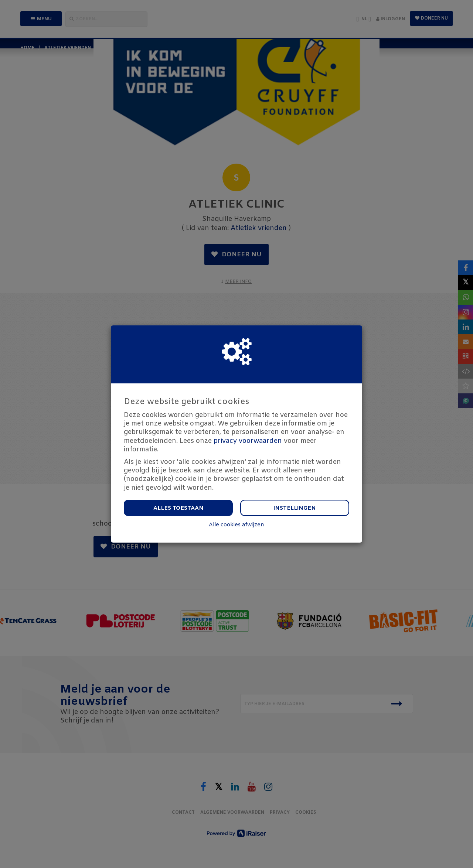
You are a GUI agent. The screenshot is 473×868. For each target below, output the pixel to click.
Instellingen (295, 508)
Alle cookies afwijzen (236, 525)
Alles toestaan (178, 508)
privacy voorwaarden (248, 441)
